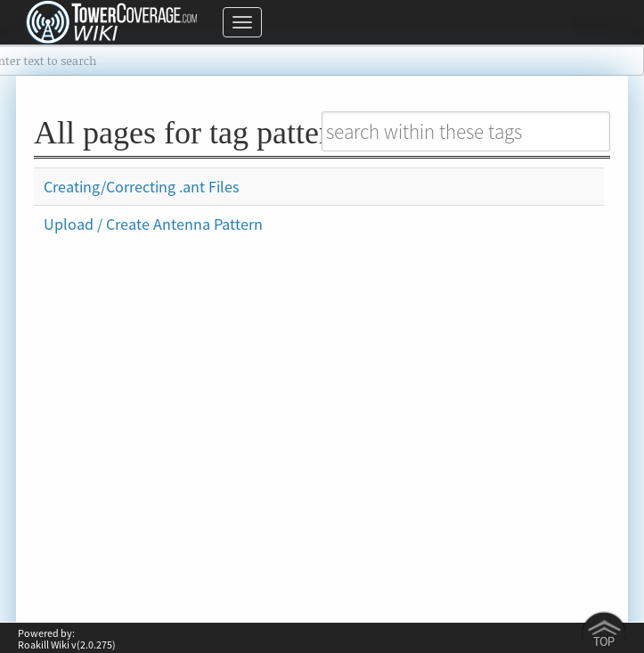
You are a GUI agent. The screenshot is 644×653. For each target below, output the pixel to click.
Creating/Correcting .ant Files (142, 187)
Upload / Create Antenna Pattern (153, 224)
